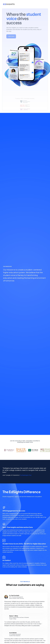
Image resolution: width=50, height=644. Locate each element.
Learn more (11, 34)
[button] (46, 4)
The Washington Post (26, 475)
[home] (9, 4)
